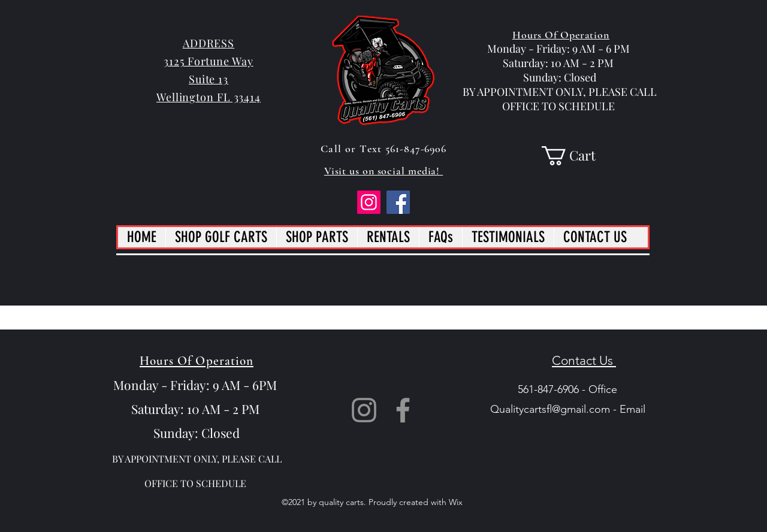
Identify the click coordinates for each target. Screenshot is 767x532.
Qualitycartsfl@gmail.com (550, 409)
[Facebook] (398, 202)
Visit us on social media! (383, 171)
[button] (579, 156)
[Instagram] (369, 202)
